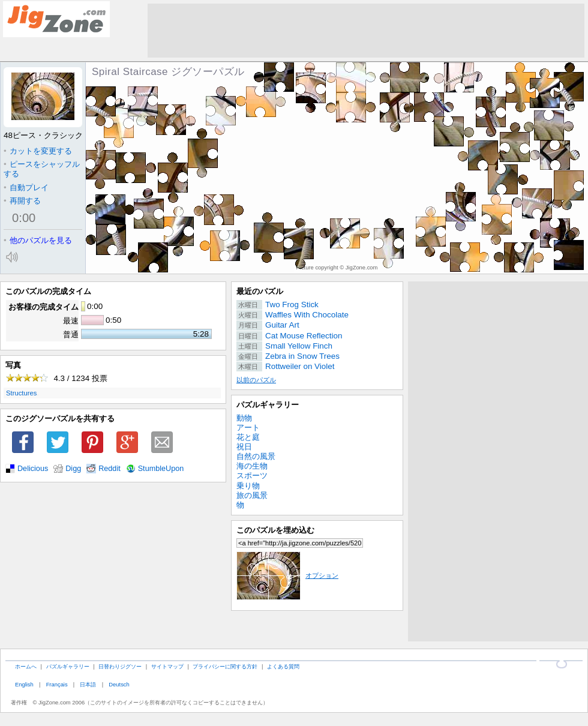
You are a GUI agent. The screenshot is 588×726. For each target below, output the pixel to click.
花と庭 (248, 437)
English (24, 684)
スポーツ (252, 475)
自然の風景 (256, 456)
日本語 (88, 684)
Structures (21, 393)
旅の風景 (252, 495)
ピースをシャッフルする (42, 169)
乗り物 (248, 486)
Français (57, 684)
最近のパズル (260, 291)
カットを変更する (38, 151)
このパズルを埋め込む (275, 530)
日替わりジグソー (120, 666)
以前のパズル (256, 380)
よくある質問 (283, 666)
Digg (73, 469)
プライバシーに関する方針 (225, 666)
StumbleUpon (161, 469)
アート (248, 427)
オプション (287, 575)
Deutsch (119, 684)
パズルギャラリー (268, 405)
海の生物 (252, 466)
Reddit (109, 469)
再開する (22, 201)
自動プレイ (26, 187)
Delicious (33, 469)
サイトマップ (167, 666)
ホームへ (26, 666)
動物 (244, 418)
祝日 (244, 447)
